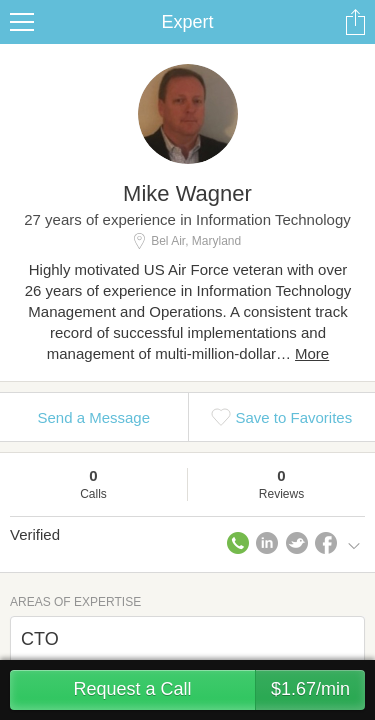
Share (355, 22)
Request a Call (219, 690)
